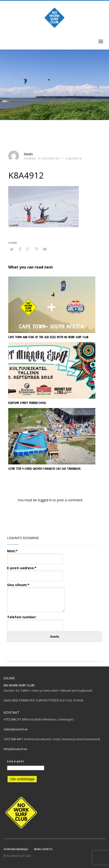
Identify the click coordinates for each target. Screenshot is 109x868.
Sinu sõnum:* (36, 598)
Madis (28, 154)
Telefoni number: (35, 621)
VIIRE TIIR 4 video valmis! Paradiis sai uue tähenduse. (45, 469)
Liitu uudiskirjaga (22, 779)
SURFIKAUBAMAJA (16, 849)
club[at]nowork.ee (16, 729)
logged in (45, 500)
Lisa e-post (15, 761)
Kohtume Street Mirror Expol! (27, 403)
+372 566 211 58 (14, 719)
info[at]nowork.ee (15, 749)
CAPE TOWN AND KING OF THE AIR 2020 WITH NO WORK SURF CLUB (48, 337)
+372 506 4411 (13, 739)
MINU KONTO (43, 849)
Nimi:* (35, 555)
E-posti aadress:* (35, 572)
